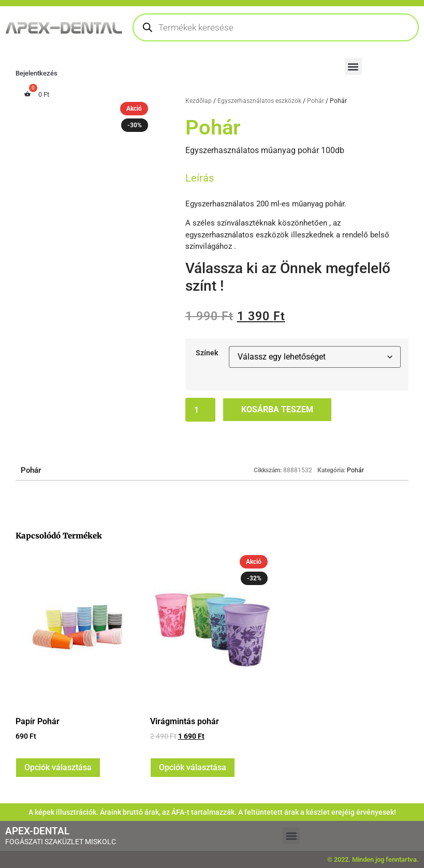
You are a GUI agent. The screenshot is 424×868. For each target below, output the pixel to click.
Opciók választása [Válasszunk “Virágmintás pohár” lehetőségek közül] (193, 767)
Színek (207, 353)
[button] (353, 66)
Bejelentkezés (36, 73)
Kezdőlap (199, 101)
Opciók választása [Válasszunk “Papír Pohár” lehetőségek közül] (58, 767)
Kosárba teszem (277, 409)
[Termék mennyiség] (200, 410)
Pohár (316, 101)
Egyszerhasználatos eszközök (259, 101)
